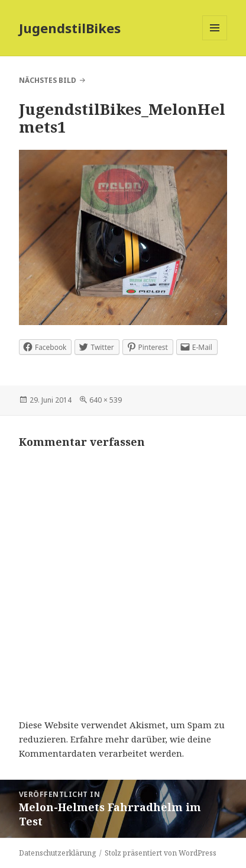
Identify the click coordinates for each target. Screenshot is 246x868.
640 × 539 (106, 400)
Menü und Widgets (215, 40)
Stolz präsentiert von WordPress (161, 853)
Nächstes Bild (48, 80)
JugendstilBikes (70, 28)
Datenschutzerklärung (57, 853)
